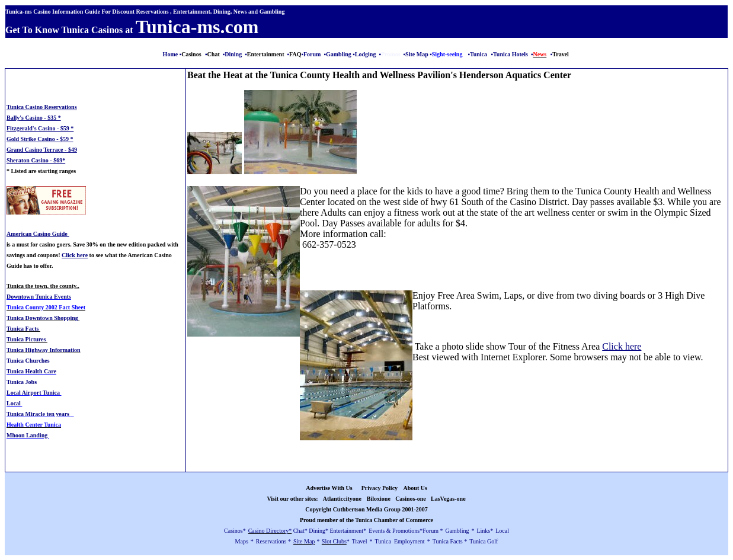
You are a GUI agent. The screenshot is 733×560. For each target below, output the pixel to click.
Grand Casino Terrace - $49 (42, 150)
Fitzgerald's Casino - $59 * (40, 128)
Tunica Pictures (27, 339)
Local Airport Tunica (34, 393)
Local (14, 403)
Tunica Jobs (22, 382)
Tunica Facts (23, 329)
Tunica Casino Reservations (42, 107)
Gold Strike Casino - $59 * (40, 139)
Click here (622, 346)
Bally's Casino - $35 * (34, 118)
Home (171, 54)
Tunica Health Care (31, 371)
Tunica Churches (28, 361)
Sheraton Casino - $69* (36, 160)
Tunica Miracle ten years (39, 414)
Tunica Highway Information (44, 350)
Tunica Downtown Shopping (42, 318)
